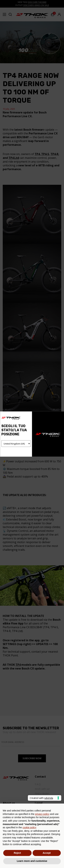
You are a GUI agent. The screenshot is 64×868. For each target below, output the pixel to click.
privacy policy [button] (42, 814)
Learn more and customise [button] (32, 861)
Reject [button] (17, 853)
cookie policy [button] (29, 827)
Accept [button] (47, 853)
